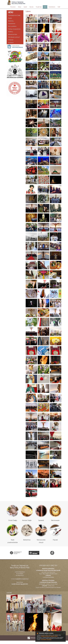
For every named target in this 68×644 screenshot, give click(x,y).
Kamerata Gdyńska (52, 7)
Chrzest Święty (13, 520)
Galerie (45, 7)
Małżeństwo (27, 540)
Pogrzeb (55, 540)
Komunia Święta (27, 520)
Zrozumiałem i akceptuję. (46, 640)
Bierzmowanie (55, 520)
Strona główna (13, 7)
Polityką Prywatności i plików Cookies (49, 636)
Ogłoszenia (31, 7)
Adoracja (20, 7)
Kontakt (59, 7)
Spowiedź (25, 7)
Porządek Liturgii (39, 7)
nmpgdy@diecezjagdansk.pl (22, 579)
